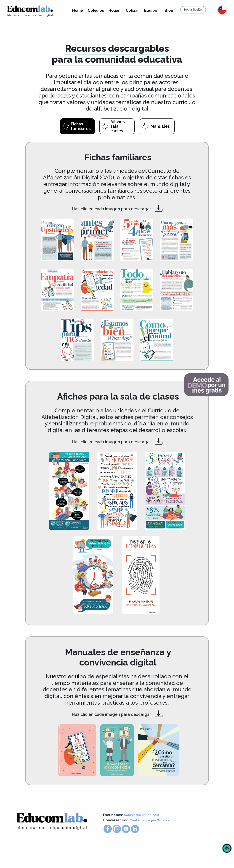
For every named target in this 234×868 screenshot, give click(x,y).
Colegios (96, 10)
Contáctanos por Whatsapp (154, 843)
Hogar (114, 10)
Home (77, 10)
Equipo (151, 10)
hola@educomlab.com (144, 838)
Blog (169, 10)
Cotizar (132, 10)
